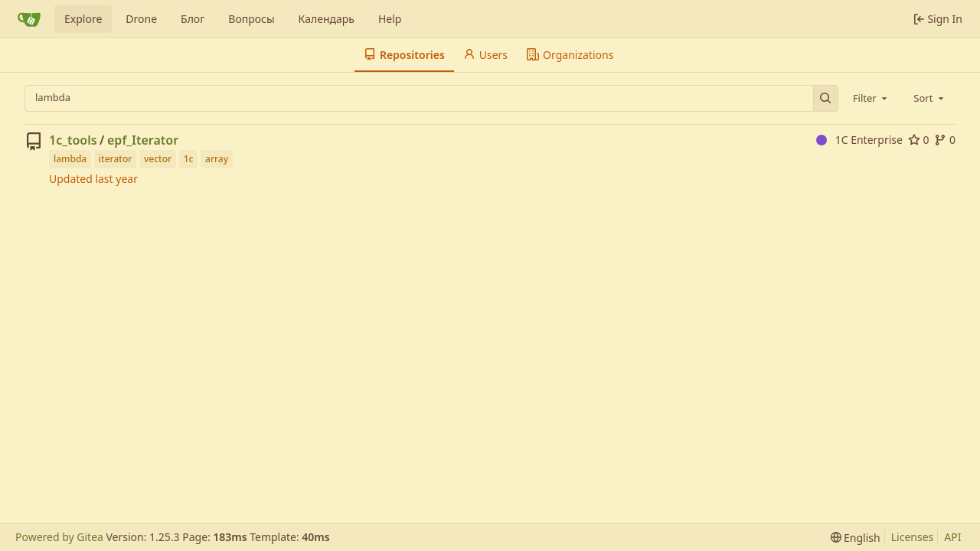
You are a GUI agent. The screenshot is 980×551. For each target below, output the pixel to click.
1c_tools (73, 140)
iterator (115, 159)
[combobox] (871, 98)
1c (189, 159)
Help (390, 19)
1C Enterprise (859, 140)
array (217, 159)
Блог (193, 19)
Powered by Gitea (59, 537)
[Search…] (826, 98)
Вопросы (251, 19)
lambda (70, 159)
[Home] (29, 19)
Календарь (327, 19)
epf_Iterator (143, 140)
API (952, 537)
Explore (83, 19)
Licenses (913, 537)
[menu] (856, 538)
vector (158, 159)
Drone (141, 19)
